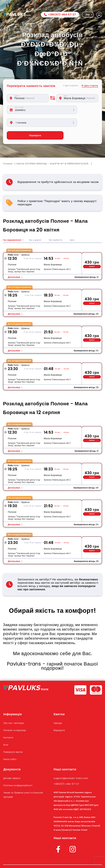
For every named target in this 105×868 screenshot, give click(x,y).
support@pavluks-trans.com (74, 765)
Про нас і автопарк (16, 710)
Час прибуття (57, 227)
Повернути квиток (15, 739)
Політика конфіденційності (21, 772)
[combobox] (30, 98)
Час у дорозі (36, 227)
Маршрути (60, 717)
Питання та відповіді (17, 717)
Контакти (9, 725)
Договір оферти (14, 765)
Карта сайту (11, 746)
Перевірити (28, 123)
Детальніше (14, 264)
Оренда (59, 710)
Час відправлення (12, 227)
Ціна (74, 227)
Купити (92, 254)
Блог (6, 732)
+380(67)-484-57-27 (60, 15)
